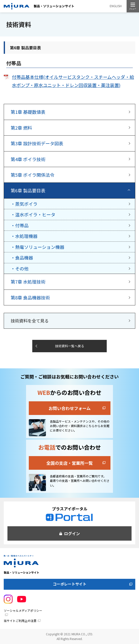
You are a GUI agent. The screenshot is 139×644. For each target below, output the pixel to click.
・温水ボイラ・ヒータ (33, 214)
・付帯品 (20, 225)
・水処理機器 (24, 236)
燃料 (21, 128)
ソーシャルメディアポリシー (23, 610)
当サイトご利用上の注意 (20, 621)
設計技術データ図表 (37, 143)
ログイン (72, 533)
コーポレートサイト (70, 584)
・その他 (20, 268)
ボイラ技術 (28, 159)
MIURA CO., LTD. (82, 634)
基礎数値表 (28, 112)
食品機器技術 (30, 297)
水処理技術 (28, 282)
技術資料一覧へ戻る (70, 346)
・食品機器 (22, 258)
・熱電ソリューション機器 (37, 247)
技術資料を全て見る (30, 321)
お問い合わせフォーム (70, 408)
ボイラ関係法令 (33, 175)
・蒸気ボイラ (24, 204)
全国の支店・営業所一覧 (70, 463)
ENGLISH (116, 6)
